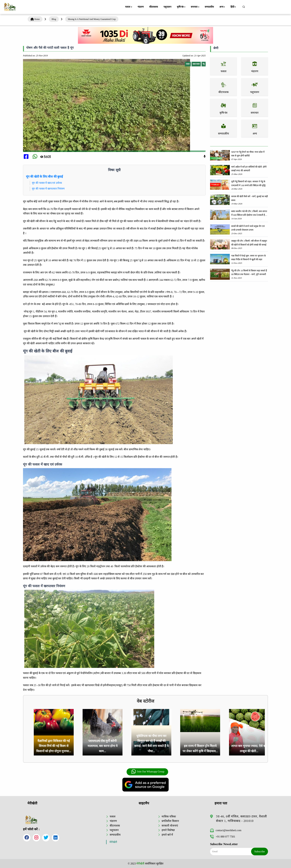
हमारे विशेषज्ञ (168, 830)
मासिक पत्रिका (169, 816)
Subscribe (260, 851)
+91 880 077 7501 (223, 837)
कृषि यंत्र (181, 7)
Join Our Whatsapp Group (148, 772)
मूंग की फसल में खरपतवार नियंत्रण (48, 189)
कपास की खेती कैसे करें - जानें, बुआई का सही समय (250, 198)
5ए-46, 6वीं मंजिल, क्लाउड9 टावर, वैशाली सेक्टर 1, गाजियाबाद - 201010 (241, 819)
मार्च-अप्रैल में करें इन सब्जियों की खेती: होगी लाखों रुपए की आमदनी (249, 169)
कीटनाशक (154, 7)
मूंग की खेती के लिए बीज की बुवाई (44, 177)
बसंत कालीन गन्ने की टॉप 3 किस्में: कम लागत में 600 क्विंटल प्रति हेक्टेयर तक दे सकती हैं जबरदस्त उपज (249, 213)
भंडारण (140, 7)
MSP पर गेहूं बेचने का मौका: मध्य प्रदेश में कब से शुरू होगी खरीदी (248, 154)
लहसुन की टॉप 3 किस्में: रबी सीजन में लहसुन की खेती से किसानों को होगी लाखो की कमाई (249, 243)
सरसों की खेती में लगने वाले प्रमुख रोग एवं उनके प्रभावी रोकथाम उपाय (248, 228)
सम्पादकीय (209, 7)
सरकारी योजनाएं (170, 826)
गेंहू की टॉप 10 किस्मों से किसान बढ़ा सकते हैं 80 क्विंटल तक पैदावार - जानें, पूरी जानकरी (249, 272)
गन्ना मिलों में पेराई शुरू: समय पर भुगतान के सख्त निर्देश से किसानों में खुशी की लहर (248, 258)
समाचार (195, 7)
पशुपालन (167, 7)
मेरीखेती (113, 842)
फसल (129, 7)
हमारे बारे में (167, 835)
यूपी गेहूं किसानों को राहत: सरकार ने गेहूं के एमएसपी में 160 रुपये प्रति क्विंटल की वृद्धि (248, 183)
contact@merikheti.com (226, 830)
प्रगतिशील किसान (170, 821)
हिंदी (233, 7)
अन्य (222, 7)
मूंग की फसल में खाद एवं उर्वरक (47, 183)
